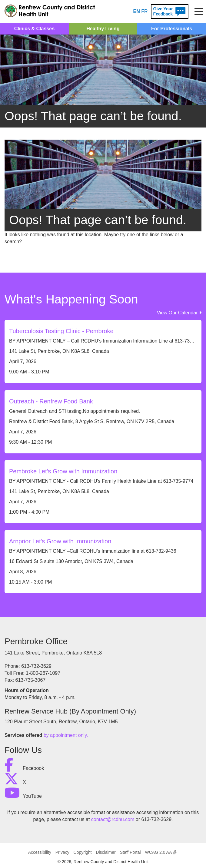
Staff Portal (130, 852)
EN (137, 11)
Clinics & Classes (34, 29)
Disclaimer (106, 852)
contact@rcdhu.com (113, 819)
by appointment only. (66, 735)
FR (144, 11)
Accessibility (40, 852)
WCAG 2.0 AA (161, 852)
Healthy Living (103, 29)
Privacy (62, 852)
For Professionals (172, 29)
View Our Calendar (179, 313)
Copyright (83, 852)
